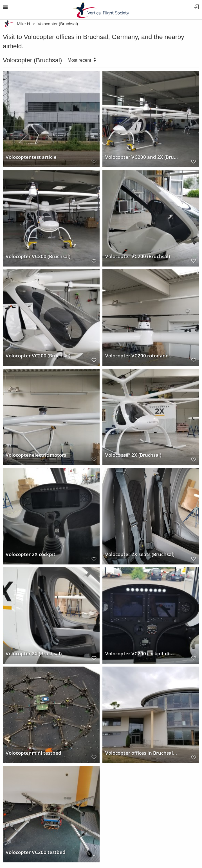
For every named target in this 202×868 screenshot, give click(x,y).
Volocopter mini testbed (33, 753)
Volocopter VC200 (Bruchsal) (38, 256)
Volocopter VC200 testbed (36, 852)
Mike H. (26, 24)
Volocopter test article (31, 157)
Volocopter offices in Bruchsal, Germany (142, 753)
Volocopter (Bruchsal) (58, 24)
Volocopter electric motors (36, 455)
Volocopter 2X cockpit (31, 554)
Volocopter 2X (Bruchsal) (133, 455)
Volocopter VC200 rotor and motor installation (142, 355)
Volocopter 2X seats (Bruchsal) (140, 554)
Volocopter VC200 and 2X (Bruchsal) (142, 157)
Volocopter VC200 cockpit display (142, 653)
